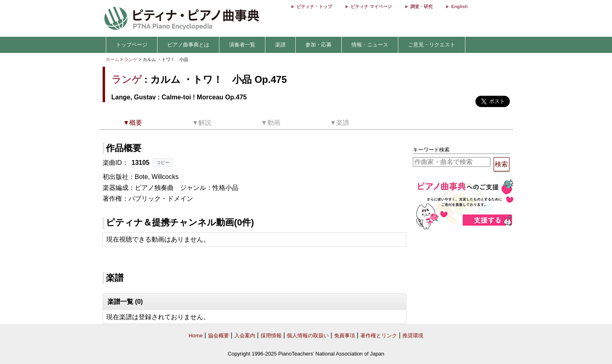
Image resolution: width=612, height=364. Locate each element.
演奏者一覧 (242, 45)
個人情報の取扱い (308, 336)
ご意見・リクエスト (432, 45)
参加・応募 (319, 45)
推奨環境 (413, 336)
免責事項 (345, 336)
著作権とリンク (379, 336)
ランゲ (131, 59)
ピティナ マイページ (371, 6)
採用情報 (271, 336)
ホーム (113, 59)
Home (196, 336)
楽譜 (280, 45)
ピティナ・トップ (314, 6)
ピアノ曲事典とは (188, 45)
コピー (163, 162)
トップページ (132, 45)
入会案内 (245, 336)
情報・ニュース (370, 45)
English (459, 6)
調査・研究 (422, 6)
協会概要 (219, 336)
